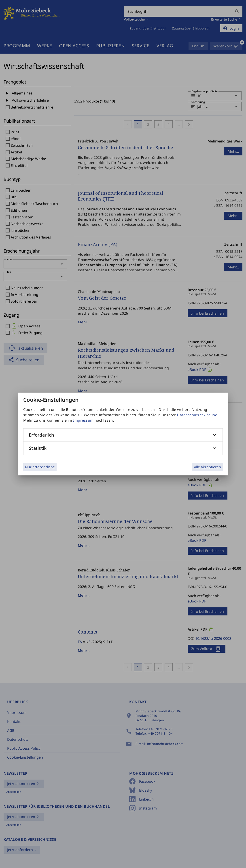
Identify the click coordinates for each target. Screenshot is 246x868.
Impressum (83, 420)
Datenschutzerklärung (197, 415)
